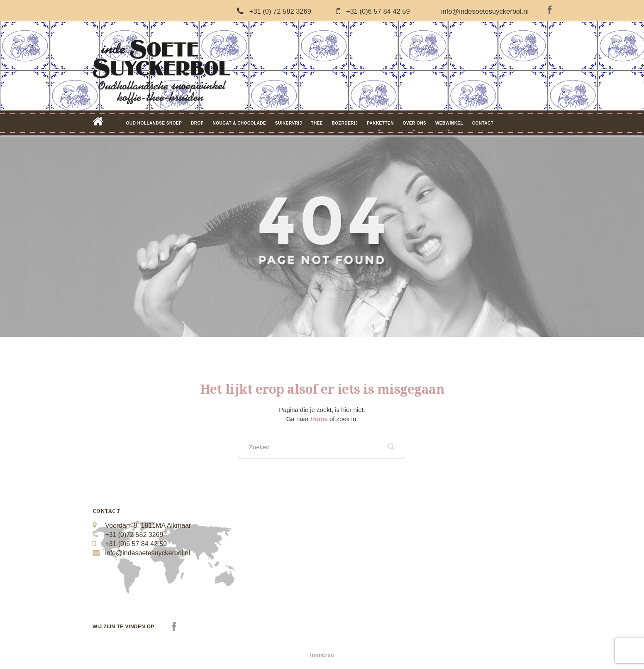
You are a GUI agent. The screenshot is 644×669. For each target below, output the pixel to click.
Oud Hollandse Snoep (154, 123)
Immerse (322, 657)
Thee (317, 123)
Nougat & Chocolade (239, 123)
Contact (483, 123)
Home (320, 419)
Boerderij (345, 123)
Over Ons (414, 123)
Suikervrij (289, 123)
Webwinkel (449, 123)
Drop (197, 123)
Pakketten (380, 123)
